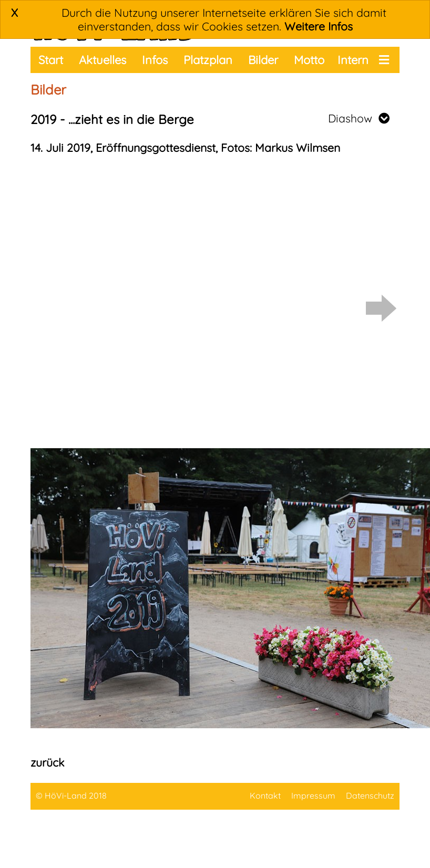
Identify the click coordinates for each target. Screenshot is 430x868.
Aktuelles (103, 60)
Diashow (359, 118)
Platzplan (208, 60)
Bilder (263, 60)
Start (51, 60)
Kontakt (265, 795)
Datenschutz (370, 795)
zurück (47, 762)
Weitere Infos (319, 26)
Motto (309, 60)
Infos (155, 60)
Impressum (313, 795)
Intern (353, 60)
